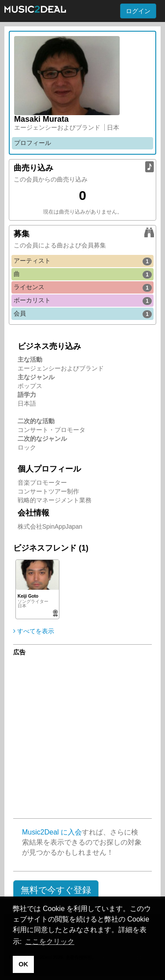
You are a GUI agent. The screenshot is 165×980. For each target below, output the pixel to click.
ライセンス (83, 287)
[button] (56, 890)
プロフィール (33, 143)
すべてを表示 (34, 631)
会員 (83, 314)
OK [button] (23, 964)
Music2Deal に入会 (52, 832)
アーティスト (83, 261)
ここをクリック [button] (50, 942)
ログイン (138, 11)
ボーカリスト (83, 301)
